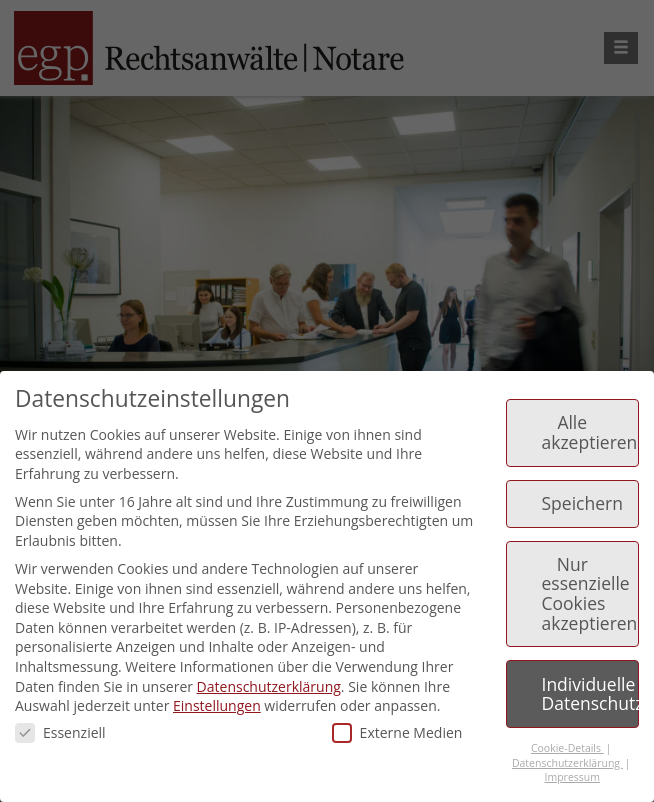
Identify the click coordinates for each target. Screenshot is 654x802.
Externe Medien (397, 732)
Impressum (572, 777)
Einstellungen (217, 705)
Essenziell (60, 732)
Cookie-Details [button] (567, 748)
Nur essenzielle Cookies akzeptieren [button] (590, 593)
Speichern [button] (582, 503)
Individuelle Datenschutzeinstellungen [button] (591, 694)
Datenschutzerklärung (269, 686)
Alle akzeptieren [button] (590, 432)
